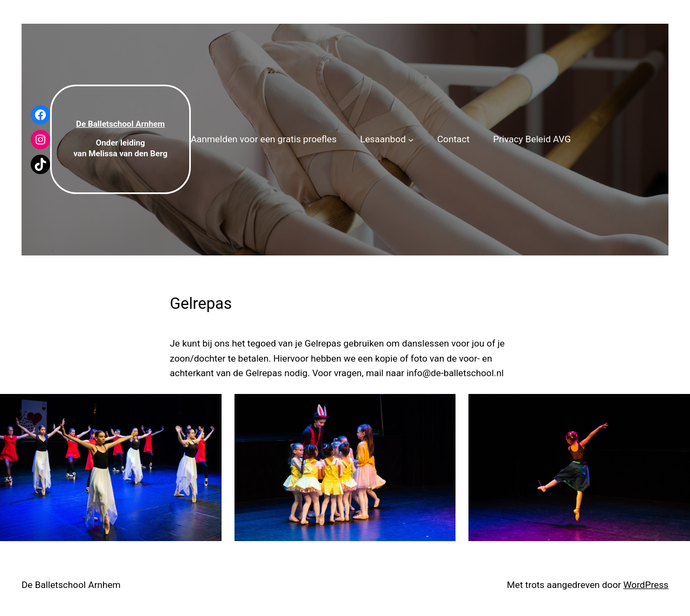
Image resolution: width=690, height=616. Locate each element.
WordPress (646, 585)
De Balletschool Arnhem (71, 585)
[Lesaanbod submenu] (411, 139)
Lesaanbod (383, 139)
